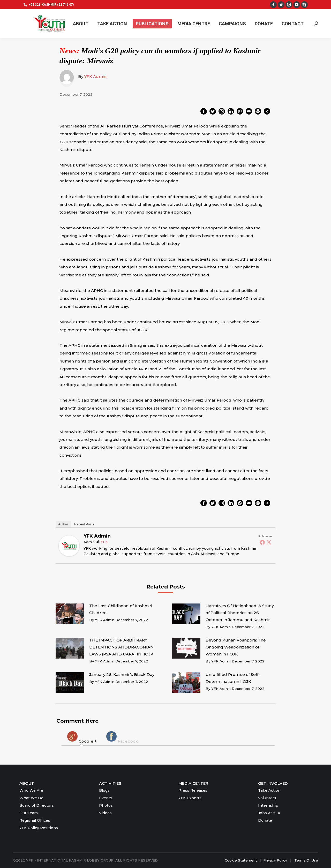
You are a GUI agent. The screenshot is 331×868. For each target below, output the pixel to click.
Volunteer (267, 798)
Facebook (122, 737)
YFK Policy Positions (39, 828)
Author (63, 524)
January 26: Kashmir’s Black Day (122, 674)
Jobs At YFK (269, 813)
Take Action (269, 790)
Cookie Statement (241, 860)
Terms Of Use (306, 860)
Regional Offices (35, 820)
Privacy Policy (276, 860)
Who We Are (31, 790)
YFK (104, 542)
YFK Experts (190, 798)
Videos (105, 813)
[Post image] (70, 614)
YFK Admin (95, 76)
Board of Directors (37, 805)
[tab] (81, 737)
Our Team (29, 813)
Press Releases (193, 790)
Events (106, 798)
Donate (265, 820)
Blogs (104, 790)
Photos (106, 805)
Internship (268, 805)
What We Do (31, 798)
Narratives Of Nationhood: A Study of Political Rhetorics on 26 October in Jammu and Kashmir (240, 613)
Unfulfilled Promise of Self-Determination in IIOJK (233, 678)
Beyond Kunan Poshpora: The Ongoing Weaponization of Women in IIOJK (236, 647)
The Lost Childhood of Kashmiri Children (121, 609)
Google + (81, 737)
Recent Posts (84, 524)
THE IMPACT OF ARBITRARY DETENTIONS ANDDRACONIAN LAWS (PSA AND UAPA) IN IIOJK (121, 647)
